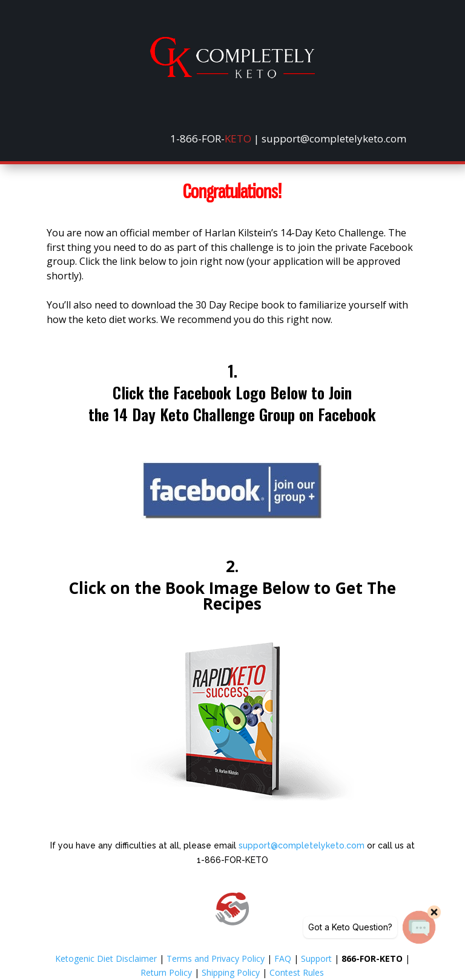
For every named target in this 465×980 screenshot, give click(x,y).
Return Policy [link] (166, 972)
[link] (232, 75)
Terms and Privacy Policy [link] (216, 958)
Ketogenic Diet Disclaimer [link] (106, 958)
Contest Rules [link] (297, 972)
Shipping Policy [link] (231, 972)
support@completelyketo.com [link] (302, 845)
